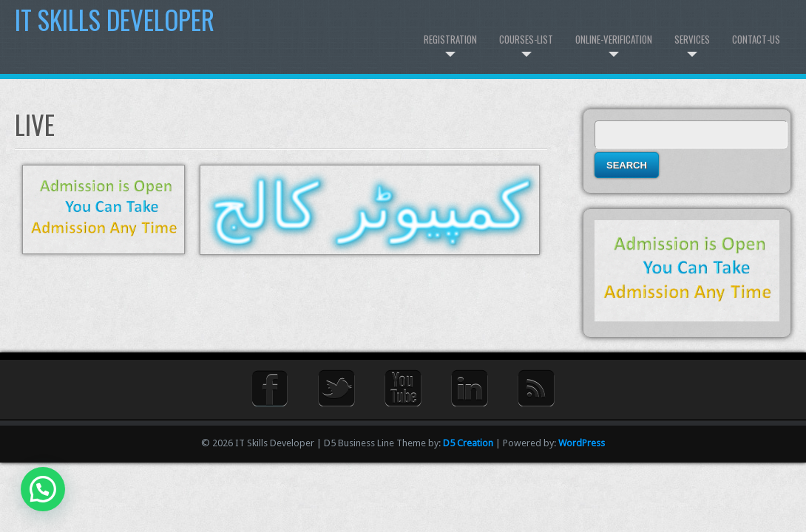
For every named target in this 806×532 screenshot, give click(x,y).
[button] (43, 489)
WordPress (582, 443)
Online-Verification (614, 39)
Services (692, 39)
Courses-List (526, 39)
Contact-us (756, 39)
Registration (450, 39)
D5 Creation (468, 443)
